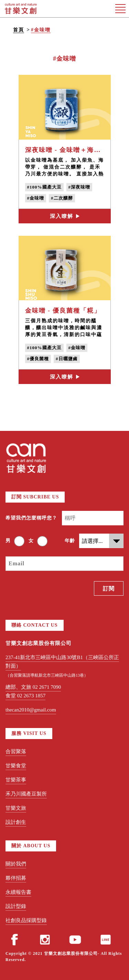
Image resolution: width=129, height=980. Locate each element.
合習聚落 (16, 751)
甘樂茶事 (16, 780)
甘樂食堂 (16, 766)
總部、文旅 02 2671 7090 (33, 687)
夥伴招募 (16, 878)
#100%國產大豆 (44, 187)
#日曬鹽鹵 (67, 359)
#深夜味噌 (79, 187)
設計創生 (16, 822)
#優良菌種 (38, 359)
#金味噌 (41, 30)
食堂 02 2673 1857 (25, 696)
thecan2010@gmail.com (31, 710)
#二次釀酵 (62, 198)
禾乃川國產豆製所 (26, 794)
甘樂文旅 (16, 808)
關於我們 (16, 864)
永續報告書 (18, 892)
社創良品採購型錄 (26, 920)
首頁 (19, 30)
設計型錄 (16, 906)
